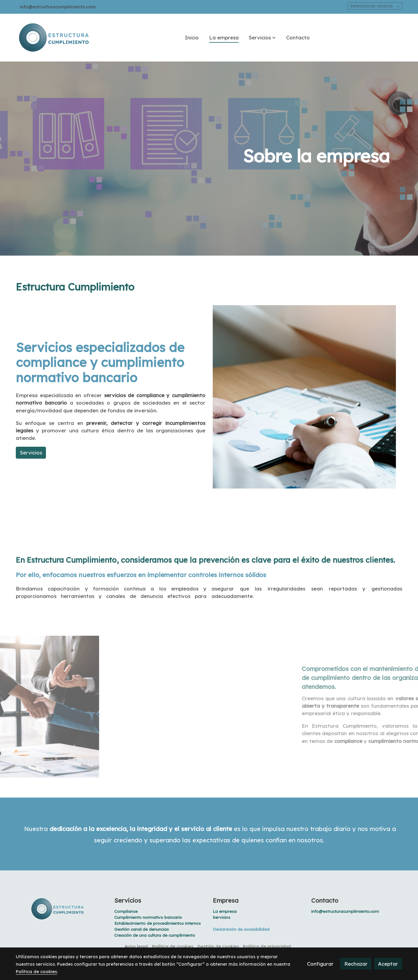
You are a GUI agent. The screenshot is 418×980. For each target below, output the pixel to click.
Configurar (320, 964)
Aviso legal (136, 946)
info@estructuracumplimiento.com (58, 7)
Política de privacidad (267, 946)
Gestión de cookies (218, 946)
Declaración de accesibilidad (241, 929)
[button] (262, 38)
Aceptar (388, 964)
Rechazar (356, 964)
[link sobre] (61, 909)
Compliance (126, 911)
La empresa (225, 911)
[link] (54, 38)
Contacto (325, 900)
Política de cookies (173, 946)
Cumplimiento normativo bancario (148, 917)
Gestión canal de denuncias (142, 929)
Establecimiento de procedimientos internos (158, 923)
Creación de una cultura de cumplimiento (155, 935)
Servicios (128, 900)
